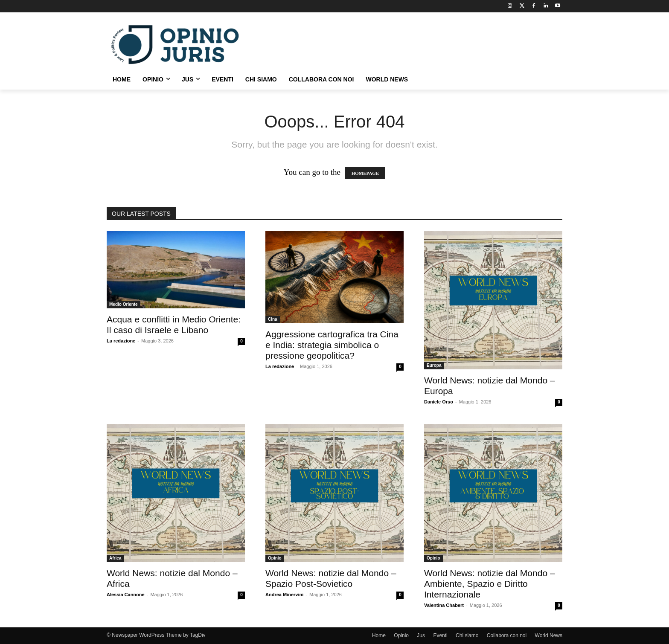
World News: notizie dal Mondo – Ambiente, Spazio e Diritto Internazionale (490, 584)
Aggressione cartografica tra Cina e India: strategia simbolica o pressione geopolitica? (332, 345)
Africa (115, 558)
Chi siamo (467, 635)
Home (379, 635)
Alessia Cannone (126, 595)
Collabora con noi (507, 635)
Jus (421, 635)
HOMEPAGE (365, 173)
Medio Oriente (124, 304)
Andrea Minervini (284, 595)
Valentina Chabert (444, 605)
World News (549, 635)
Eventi (440, 635)
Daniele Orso (439, 402)
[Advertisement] (398, 44)
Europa (434, 365)
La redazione (121, 341)
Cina (273, 319)
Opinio (275, 558)
